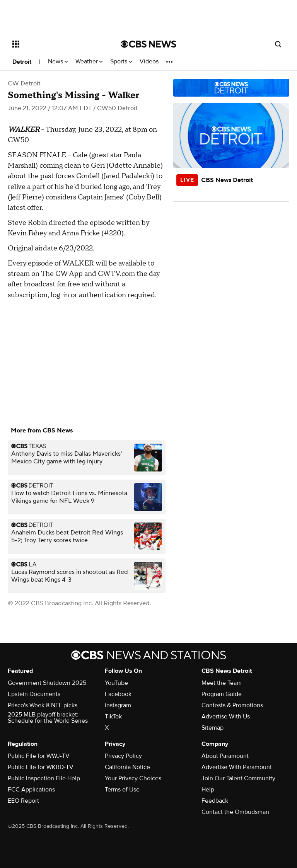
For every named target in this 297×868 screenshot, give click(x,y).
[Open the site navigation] (58, 44)
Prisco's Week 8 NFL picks (43, 705)
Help (208, 790)
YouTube (116, 683)
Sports (121, 62)
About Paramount (225, 756)
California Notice (127, 767)
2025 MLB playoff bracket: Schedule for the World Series (48, 718)
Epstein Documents (34, 694)
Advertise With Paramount (237, 767)
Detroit (22, 62)
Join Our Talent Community (238, 778)
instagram (118, 705)
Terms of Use (122, 790)
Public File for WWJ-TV (39, 756)
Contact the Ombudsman (235, 812)
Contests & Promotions (232, 705)
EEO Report (23, 801)
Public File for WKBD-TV (41, 767)
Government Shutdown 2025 (47, 683)
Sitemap (213, 728)
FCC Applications (31, 790)
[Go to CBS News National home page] (148, 44)
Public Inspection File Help (44, 778)
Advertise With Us (226, 717)
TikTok (113, 717)
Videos (149, 62)
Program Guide (222, 694)
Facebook (118, 694)
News (58, 62)
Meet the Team (222, 683)
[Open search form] (278, 44)
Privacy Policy (123, 756)
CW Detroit (24, 83)
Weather (89, 62)
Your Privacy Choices (133, 778)
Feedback (215, 801)
